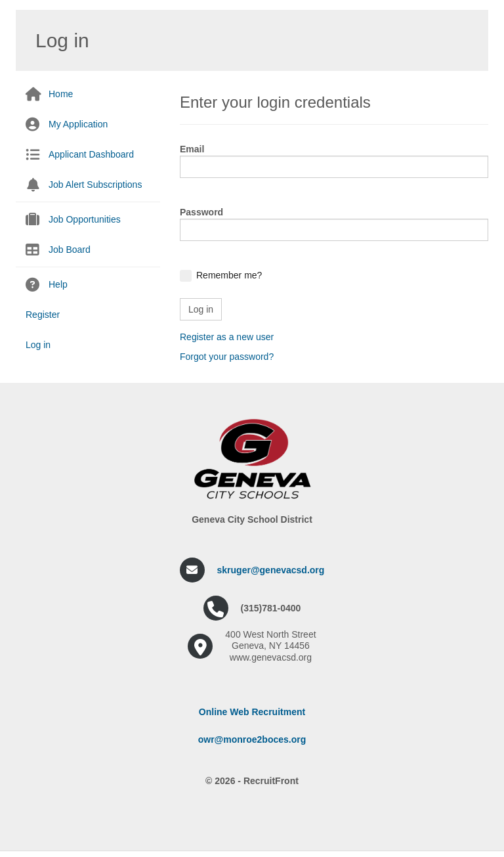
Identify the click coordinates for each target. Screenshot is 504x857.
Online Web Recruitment (252, 712)
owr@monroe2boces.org (252, 739)
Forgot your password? (227, 357)
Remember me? (229, 275)
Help (58, 284)
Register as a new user (227, 337)
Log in (38, 345)
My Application (78, 124)
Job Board (70, 250)
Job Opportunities (85, 219)
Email (192, 149)
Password (201, 212)
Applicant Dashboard (91, 154)
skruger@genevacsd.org (271, 570)
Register (43, 315)
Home (61, 94)
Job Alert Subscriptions (95, 185)
